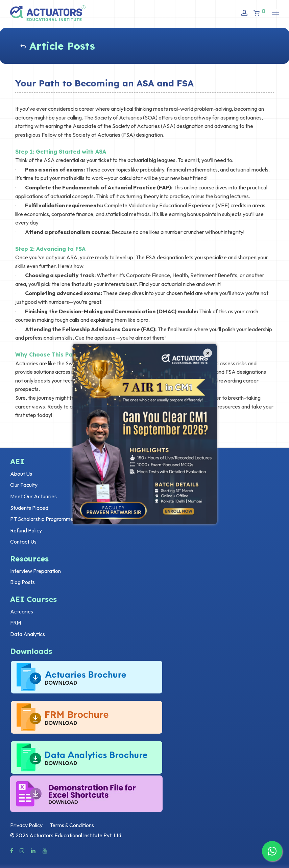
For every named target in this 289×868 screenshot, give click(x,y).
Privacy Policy (26, 825)
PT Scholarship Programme (42, 519)
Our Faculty (24, 485)
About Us (21, 474)
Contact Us (23, 542)
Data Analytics (28, 634)
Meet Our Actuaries (33, 496)
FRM (16, 623)
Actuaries (22, 611)
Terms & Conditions (72, 825)
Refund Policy (26, 530)
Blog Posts (22, 582)
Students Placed (29, 508)
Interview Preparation (35, 571)
